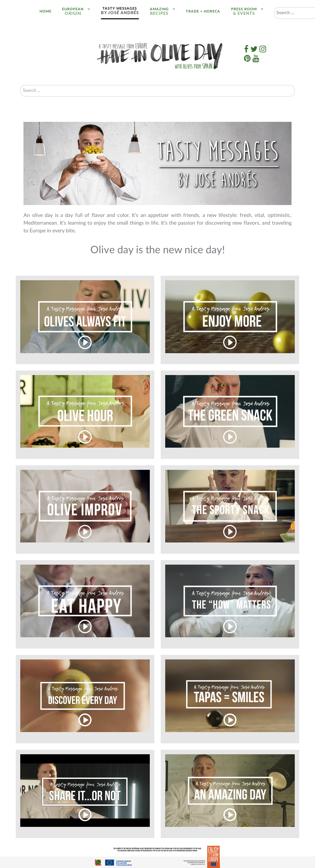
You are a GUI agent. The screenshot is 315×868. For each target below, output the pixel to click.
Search (274, 7)
